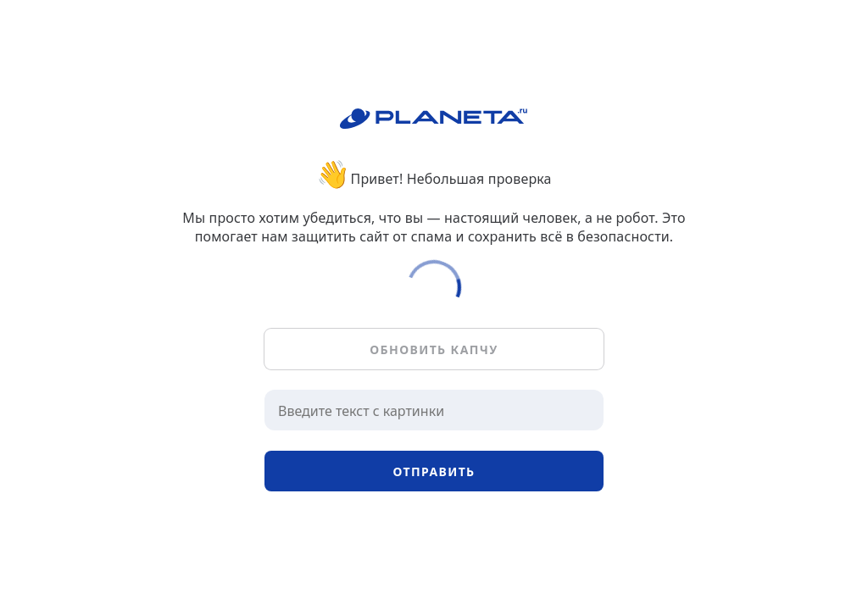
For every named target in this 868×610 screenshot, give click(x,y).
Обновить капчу (434, 349)
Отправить (434, 471)
